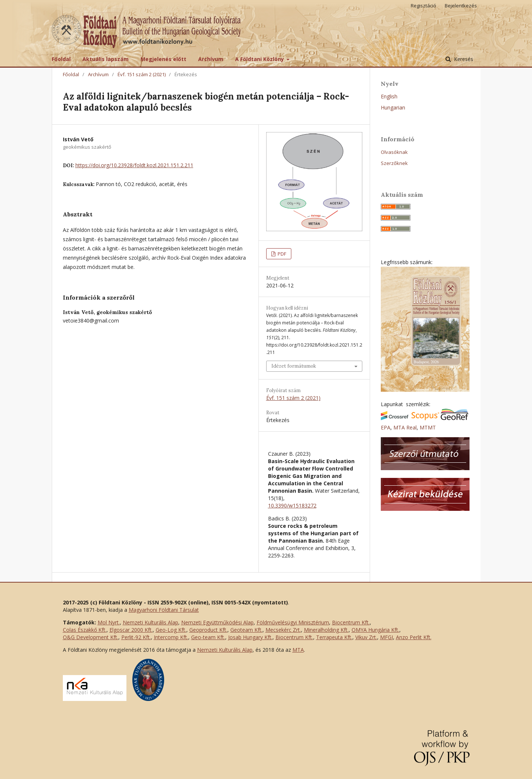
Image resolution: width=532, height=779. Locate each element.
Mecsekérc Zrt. (283, 630)
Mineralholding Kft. (326, 630)
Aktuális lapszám (106, 59)
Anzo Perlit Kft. (414, 637)
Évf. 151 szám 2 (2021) (142, 74)
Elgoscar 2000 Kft (131, 630)
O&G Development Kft (90, 637)
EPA (386, 427)
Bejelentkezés (461, 6)
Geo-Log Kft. (171, 630)
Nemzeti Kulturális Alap (150, 622)
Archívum (211, 59)
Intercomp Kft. (171, 637)
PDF (281, 254)
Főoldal (61, 59)
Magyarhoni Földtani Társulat (164, 610)
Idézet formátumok (294, 366)
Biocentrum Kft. (351, 622)
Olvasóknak (394, 152)
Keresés (463, 59)
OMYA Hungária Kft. (375, 630)
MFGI (387, 637)
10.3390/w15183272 (292, 505)
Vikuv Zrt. (366, 637)
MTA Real (405, 427)
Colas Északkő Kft (84, 630)
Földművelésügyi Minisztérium (293, 622)
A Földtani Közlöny (260, 59)
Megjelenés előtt (163, 59)
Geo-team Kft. (208, 637)
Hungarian (393, 107)
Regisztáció (423, 6)
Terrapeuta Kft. (334, 637)
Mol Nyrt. (109, 622)
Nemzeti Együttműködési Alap (217, 622)
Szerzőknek (394, 163)
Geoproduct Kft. (208, 630)
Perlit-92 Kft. (136, 637)
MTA (298, 650)
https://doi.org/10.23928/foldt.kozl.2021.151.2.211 (134, 165)
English (389, 96)
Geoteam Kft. (246, 630)
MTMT (428, 427)
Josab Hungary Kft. (250, 637)
